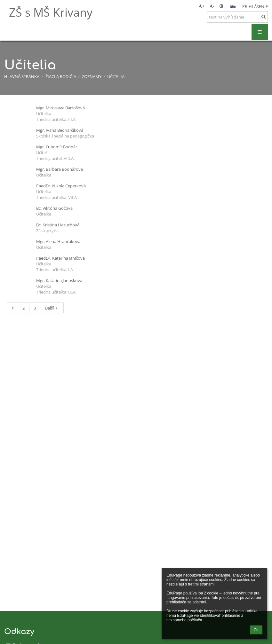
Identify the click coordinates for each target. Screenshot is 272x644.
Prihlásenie (255, 6)
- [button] (212, 6)
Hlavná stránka (22, 76)
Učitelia (116, 76)
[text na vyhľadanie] (237, 17)
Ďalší (52, 308)
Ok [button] (256, 630)
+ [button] (201, 6)
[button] (233, 6)
